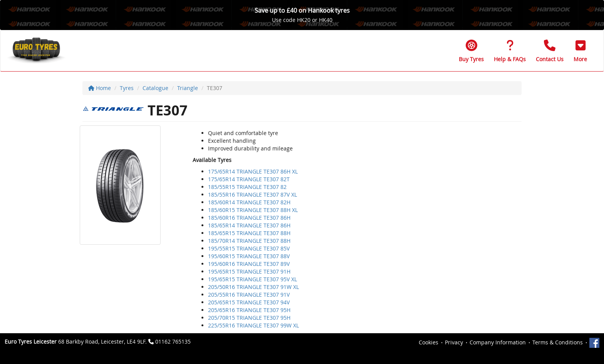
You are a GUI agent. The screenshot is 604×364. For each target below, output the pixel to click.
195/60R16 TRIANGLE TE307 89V (249, 264)
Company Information (498, 342)
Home (100, 88)
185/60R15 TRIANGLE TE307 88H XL (253, 210)
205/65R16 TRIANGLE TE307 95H (249, 310)
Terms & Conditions (558, 342)
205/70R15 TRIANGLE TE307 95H (249, 318)
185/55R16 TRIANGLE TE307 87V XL (253, 195)
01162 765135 (173, 341)
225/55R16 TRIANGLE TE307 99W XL (253, 325)
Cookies (429, 342)
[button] (580, 51)
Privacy (454, 342)
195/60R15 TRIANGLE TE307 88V (249, 256)
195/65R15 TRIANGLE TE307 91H (249, 271)
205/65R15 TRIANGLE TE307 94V (249, 302)
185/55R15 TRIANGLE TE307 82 (247, 187)
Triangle (188, 88)
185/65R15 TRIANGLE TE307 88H (249, 233)
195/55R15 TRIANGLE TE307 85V (249, 248)
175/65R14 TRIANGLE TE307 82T (249, 179)
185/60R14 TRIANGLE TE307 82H (249, 202)
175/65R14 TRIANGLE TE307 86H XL (253, 171)
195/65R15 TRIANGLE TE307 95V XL (253, 279)
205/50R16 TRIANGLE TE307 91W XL (253, 287)
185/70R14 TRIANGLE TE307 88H (249, 241)
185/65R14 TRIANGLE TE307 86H (249, 225)
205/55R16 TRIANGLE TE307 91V (249, 295)
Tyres (127, 88)
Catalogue (155, 88)
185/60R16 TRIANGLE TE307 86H (249, 218)
